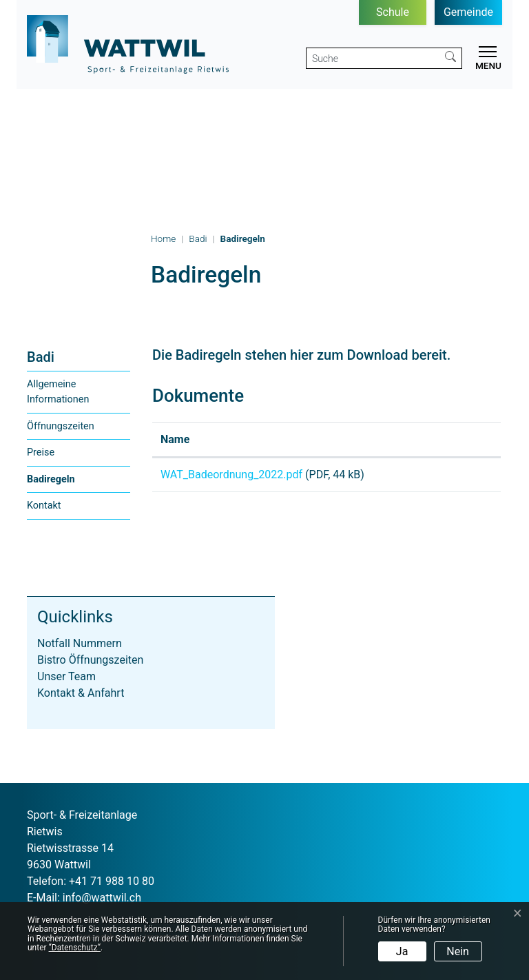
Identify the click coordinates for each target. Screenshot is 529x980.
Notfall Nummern (80, 643)
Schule (393, 12)
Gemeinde (468, 12)
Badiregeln (55, 483)
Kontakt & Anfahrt (81, 693)
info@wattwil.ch (102, 898)
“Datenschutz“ (75, 948)
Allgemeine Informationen (58, 392)
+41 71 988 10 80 (112, 881)
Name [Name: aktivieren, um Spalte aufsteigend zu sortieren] (175, 439)
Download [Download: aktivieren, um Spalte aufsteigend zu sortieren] (448, 439)
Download (458, 477)
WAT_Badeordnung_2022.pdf (231, 474)
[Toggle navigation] (486, 60)
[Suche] (373, 58)
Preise (41, 452)
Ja (402, 951)
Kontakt (44, 506)
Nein (458, 951)
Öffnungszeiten (61, 426)
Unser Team (66, 676)
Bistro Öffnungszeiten (90, 660)
